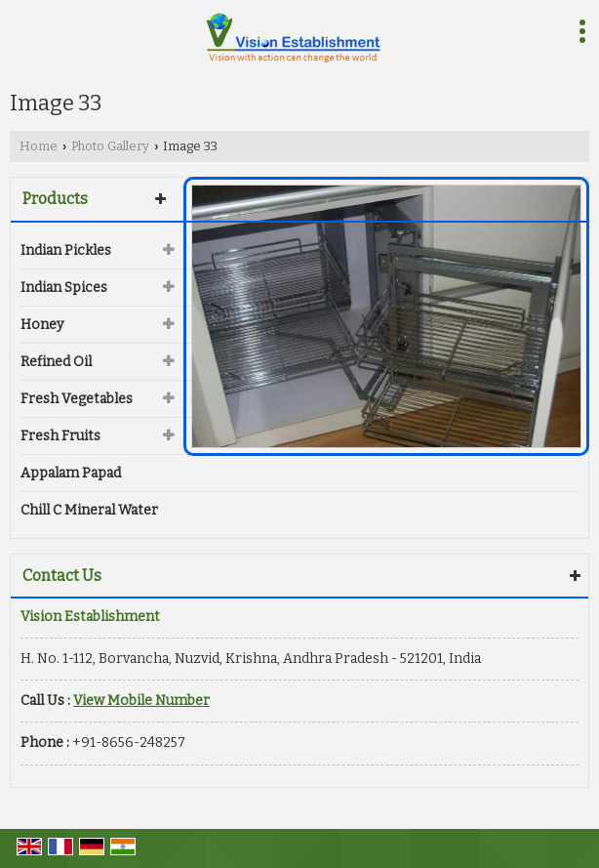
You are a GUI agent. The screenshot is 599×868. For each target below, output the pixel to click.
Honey (42, 325)
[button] (141, 701)
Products (55, 199)
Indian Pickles (66, 250)
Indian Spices (64, 288)
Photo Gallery (110, 146)
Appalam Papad (71, 473)
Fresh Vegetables (77, 399)
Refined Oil (56, 362)
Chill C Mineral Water (89, 510)
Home (39, 146)
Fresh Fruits (60, 436)
